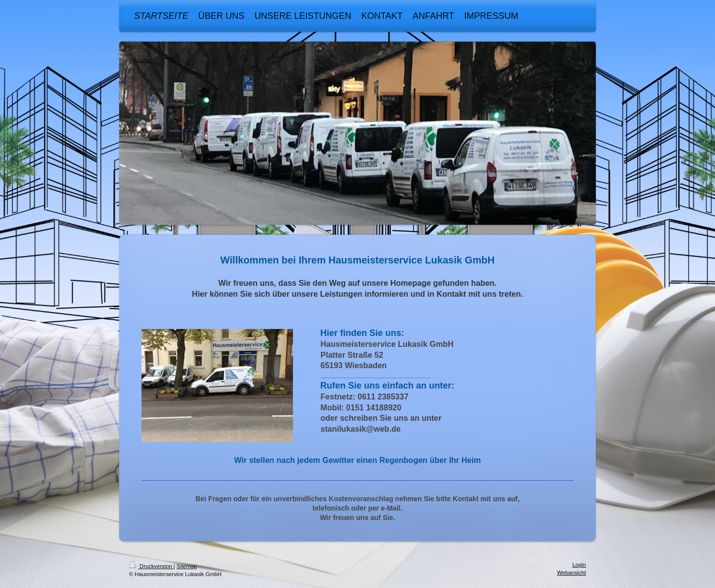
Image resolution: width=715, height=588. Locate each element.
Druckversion (151, 566)
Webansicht (572, 573)
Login (579, 565)
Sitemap (187, 566)
